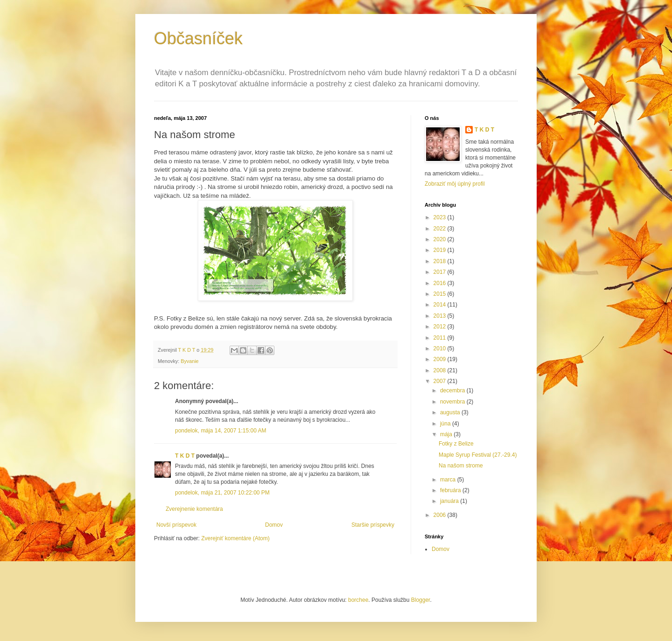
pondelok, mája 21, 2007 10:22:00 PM (222, 493)
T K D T (185, 456)
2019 (441, 250)
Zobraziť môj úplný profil (455, 184)
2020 (441, 239)
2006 (441, 515)
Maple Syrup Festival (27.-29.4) (478, 455)
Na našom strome (461, 466)
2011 (441, 338)
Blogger (421, 600)
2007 (441, 381)
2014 (441, 305)
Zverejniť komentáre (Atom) (235, 538)
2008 (441, 370)
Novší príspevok (176, 525)
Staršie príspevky (373, 525)
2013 (441, 316)
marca (449, 480)
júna (446, 424)
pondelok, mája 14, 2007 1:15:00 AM (220, 431)
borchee (358, 600)
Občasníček (198, 38)
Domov (274, 525)
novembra (453, 402)
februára (451, 490)
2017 (441, 272)
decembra (453, 390)
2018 (441, 261)
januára (450, 501)
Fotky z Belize (456, 444)
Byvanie (189, 361)
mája (447, 434)
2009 (441, 359)
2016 (441, 283)
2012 (441, 327)
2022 (441, 229)
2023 (441, 217)
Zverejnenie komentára (194, 509)
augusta (451, 412)
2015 (441, 294)
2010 (441, 348)
